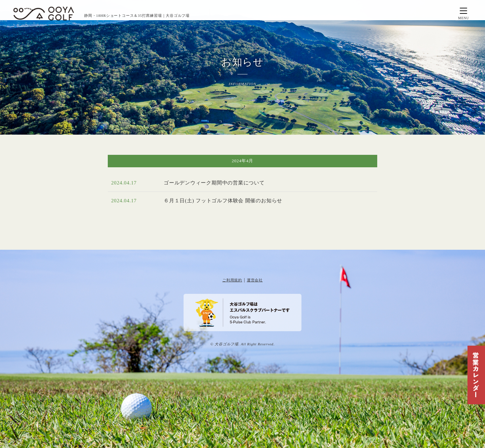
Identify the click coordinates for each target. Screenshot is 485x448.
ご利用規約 (232, 280)
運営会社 (255, 280)
